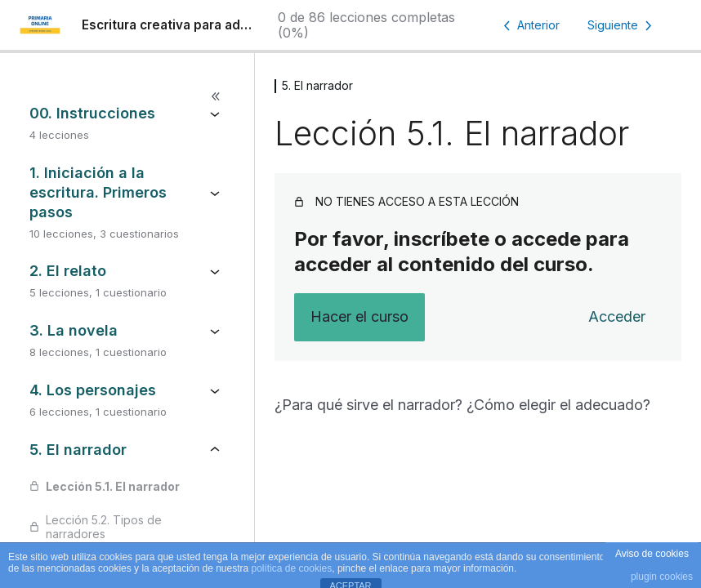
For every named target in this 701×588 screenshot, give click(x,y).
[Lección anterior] (529, 25)
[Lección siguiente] (623, 25)
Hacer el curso (359, 316)
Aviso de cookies (652, 554)
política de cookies (292, 568)
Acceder (617, 316)
